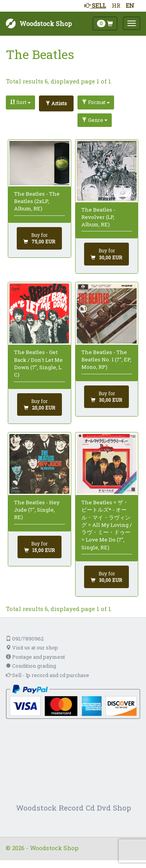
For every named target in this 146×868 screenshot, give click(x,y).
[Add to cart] (39, 238)
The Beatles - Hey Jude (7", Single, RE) (37, 510)
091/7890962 (25, 639)
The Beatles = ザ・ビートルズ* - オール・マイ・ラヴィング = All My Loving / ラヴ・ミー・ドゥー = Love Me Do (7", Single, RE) (106, 525)
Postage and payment (35, 657)
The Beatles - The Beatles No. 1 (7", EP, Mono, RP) (106, 360)
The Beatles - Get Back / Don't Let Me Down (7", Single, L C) (38, 363)
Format (96, 102)
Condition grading (31, 666)
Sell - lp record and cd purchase (47, 675)
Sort (20, 102)
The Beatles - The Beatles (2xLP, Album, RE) (37, 201)
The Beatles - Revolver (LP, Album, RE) (98, 217)
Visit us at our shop (32, 648)
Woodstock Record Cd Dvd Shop (74, 808)
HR (116, 5)
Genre (95, 120)
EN (130, 5)
